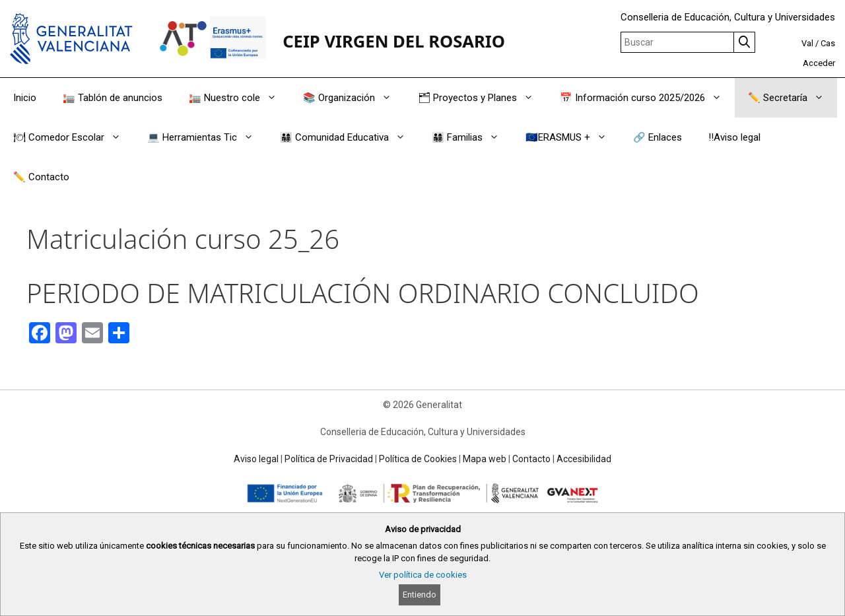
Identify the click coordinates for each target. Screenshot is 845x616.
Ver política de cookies (423, 575)
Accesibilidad (584, 459)
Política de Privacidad (329, 459)
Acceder (819, 63)
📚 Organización (354, 98)
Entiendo (420, 595)
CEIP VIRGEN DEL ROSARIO (394, 41)
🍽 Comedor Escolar (74, 137)
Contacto (531, 459)
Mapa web (485, 459)
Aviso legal (256, 459)
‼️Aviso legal (734, 137)
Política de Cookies (418, 459)
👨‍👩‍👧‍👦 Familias (472, 137)
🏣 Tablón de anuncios (113, 98)
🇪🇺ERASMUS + (573, 137)
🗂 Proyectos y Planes (482, 98)
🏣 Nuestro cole (239, 98)
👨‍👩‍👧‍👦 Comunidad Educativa (349, 137)
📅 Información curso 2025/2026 (647, 98)
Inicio (25, 98)
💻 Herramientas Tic (207, 137)
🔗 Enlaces (658, 137)
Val (807, 43)
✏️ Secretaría (793, 98)
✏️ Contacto (41, 177)
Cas (828, 43)
